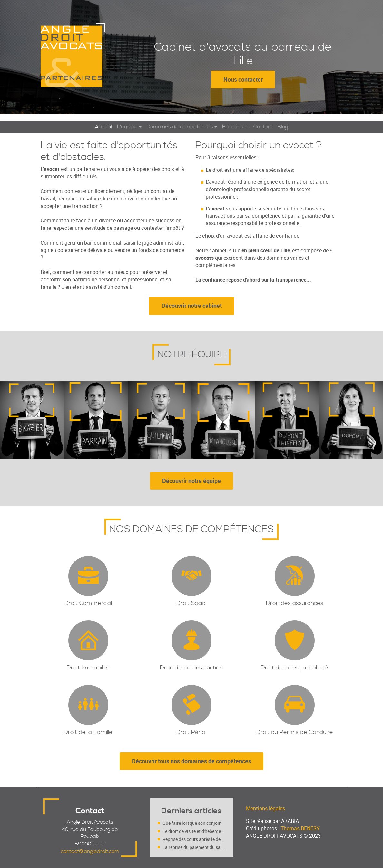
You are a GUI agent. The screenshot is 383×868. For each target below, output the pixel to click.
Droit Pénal (191, 733)
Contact (263, 127)
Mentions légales (265, 808)
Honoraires (235, 127)
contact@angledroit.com (90, 851)
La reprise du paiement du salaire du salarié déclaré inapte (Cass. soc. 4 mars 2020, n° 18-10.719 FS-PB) (194, 847)
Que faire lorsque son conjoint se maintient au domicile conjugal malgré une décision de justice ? (194, 823)
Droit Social (191, 604)
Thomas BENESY (300, 828)
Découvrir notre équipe (191, 481)
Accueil (103, 127)
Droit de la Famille (88, 733)
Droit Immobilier (88, 668)
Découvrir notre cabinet (192, 306)
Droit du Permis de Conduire (295, 733)
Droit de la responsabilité (295, 668)
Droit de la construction (191, 668)
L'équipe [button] (127, 127)
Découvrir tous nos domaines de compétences (191, 762)
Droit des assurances (295, 604)
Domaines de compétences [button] (180, 127)
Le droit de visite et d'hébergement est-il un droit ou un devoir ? (194, 831)
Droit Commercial (88, 604)
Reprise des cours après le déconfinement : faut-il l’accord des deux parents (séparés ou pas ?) (194, 839)
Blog (283, 127)
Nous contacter (243, 79)
